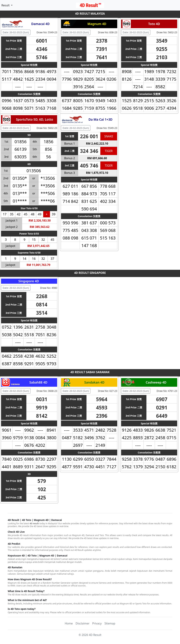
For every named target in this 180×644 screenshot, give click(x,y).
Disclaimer (83, 623)
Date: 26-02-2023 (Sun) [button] (16, 32)
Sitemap (110, 623)
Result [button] (6, 5)
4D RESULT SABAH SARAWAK (90, 372)
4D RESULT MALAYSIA (90, 14)
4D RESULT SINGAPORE (90, 273)
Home (69, 623)
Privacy (97, 623)
